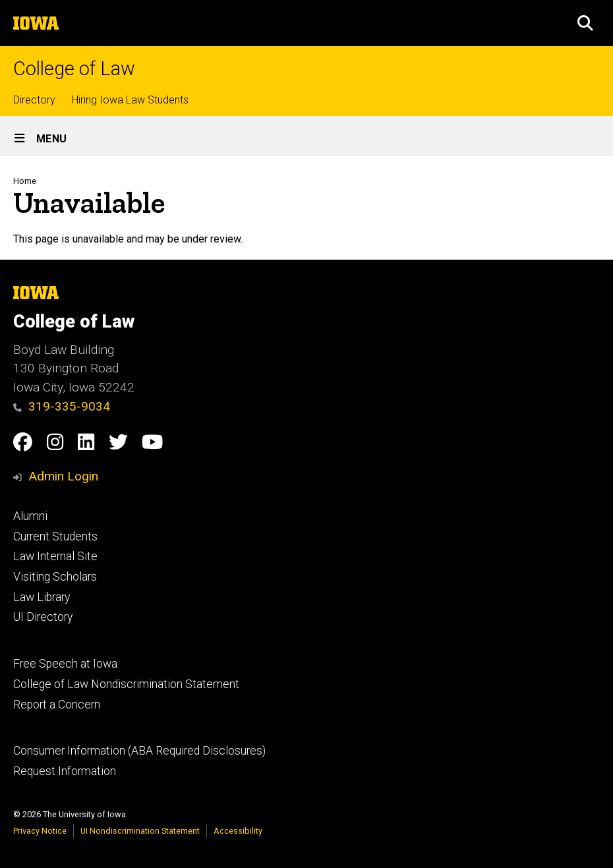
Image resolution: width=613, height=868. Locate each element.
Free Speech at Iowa (65, 664)
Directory (34, 100)
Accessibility (238, 831)
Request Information (65, 771)
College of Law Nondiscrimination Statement (126, 684)
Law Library (42, 597)
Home (25, 181)
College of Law (74, 69)
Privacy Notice (40, 831)
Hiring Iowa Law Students (130, 100)
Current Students (55, 536)
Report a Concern (57, 705)
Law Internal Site (55, 556)
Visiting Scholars (55, 577)
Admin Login (63, 476)
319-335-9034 (62, 406)
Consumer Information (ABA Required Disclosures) (139, 751)
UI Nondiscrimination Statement (140, 831)
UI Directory (43, 617)
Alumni (30, 516)
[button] (585, 23)
